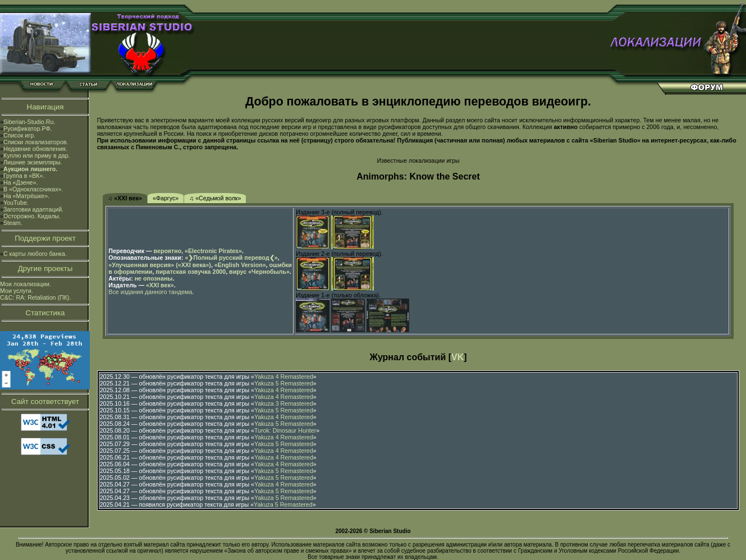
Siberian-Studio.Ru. (29, 122)
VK (457, 357)
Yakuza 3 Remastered (284, 403)
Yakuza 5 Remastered (284, 383)
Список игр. (19, 135)
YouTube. (16, 203)
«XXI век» (160, 285)
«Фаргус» (166, 198)
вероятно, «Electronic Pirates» (198, 251)
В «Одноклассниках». (33, 189)
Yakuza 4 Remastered (284, 377)
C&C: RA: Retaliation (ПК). (35, 297)
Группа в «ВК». (24, 176)
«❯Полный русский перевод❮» (231, 258)
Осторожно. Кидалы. (32, 216)
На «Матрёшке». (26, 196)
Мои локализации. (26, 284)
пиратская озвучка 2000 (191, 272)
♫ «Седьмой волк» (215, 198)
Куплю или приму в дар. (37, 155)
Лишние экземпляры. (33, 162)
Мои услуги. (17, 291)
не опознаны (154, 278)
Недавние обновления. (35, 149)
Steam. (13, 223)
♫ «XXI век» (125, 198)
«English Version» (240, 265)
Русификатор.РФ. (28, 128)
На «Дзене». (20, 182)
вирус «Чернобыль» (259, 272)
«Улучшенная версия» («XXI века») (160, 265)
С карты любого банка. (35, 254)
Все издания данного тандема (150, 292)
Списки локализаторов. (36, 142)
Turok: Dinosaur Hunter (285, 430)
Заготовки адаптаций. (33, 209)
